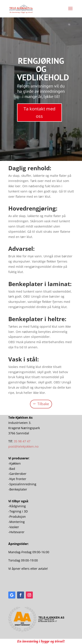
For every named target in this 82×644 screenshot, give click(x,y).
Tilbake (43, 404)
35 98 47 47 (22, 441)
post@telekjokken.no (23, 446)
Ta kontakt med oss (39, 112)
